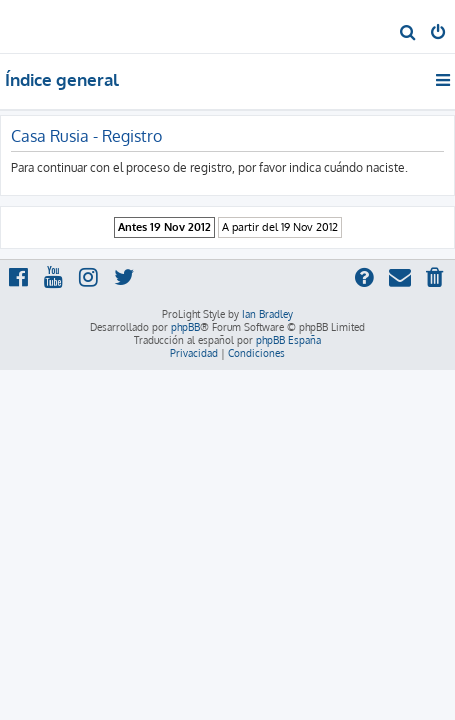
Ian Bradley (267, 314)
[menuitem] (408, 34)
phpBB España (288, 340)
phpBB (185, 327)
